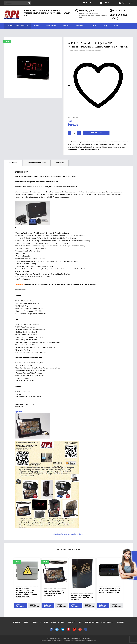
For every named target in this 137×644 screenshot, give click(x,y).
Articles (66, 26)
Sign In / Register (127, 3)
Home (36, 26)
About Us (27, 622)
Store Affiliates (92, 622)
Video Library (51, 26)
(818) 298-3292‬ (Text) (120, 17)
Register (120, 622)
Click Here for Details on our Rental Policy (68, 534)
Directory (79, 26)
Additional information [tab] (37, 163)
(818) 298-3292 (120, 11)
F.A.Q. (105, 26)
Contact (72, 622)
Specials (93, 26)
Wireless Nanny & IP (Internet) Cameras (88, 51)
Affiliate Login (108, 622)
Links (116, 26)
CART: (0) (106, 3)
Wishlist (88, 3)
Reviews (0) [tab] (60, 163)
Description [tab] (13, 163)
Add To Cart (96, 133)
